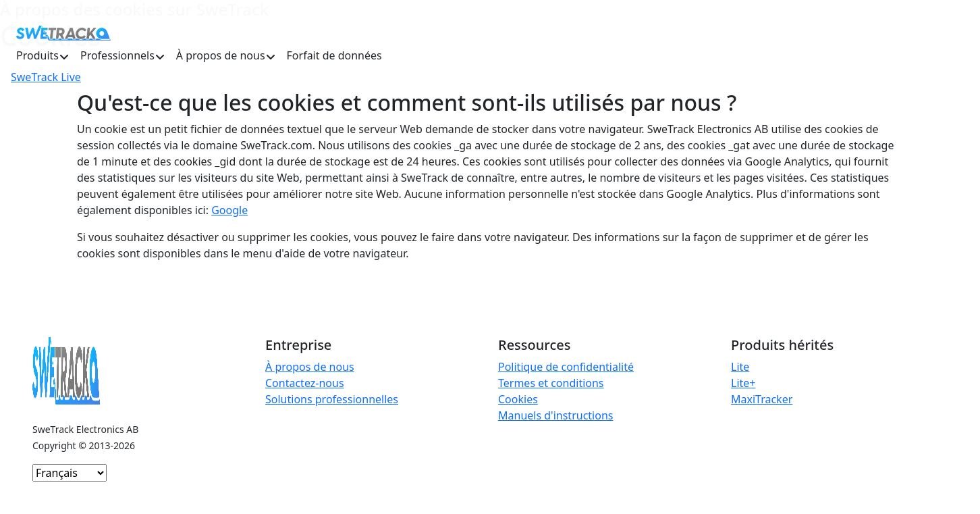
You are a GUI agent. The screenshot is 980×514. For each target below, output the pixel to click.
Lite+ (743, 383)
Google (229, 210)
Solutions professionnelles (332, 399)
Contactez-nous (305, 383)
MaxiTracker (762, 399)
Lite (740, 367)
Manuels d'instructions (555, 415)
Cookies (518, 399)
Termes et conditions (551, 383)
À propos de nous (310, 367)
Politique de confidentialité (566, 367)
